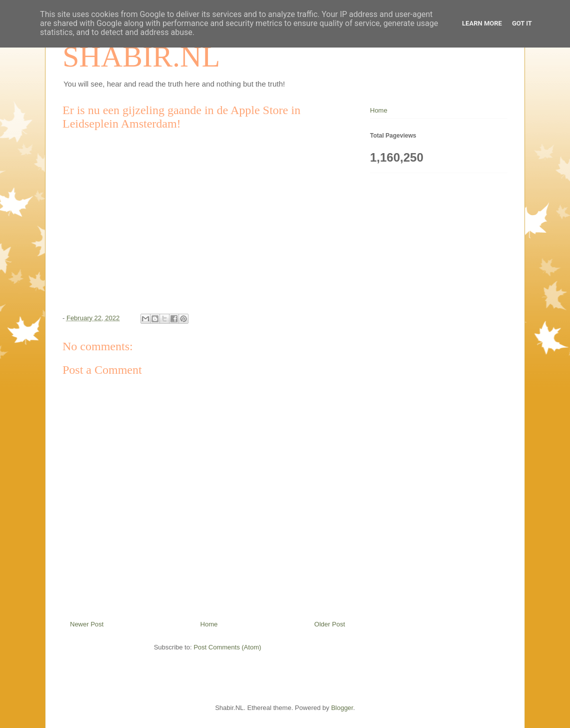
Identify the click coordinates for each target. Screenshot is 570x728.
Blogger (342, 708)
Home (209, 624)
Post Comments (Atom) (227, 647)
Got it (522, 23)
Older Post (330, 624)
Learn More (482, 23)
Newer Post (87, 624)
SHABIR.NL (141, 57)
